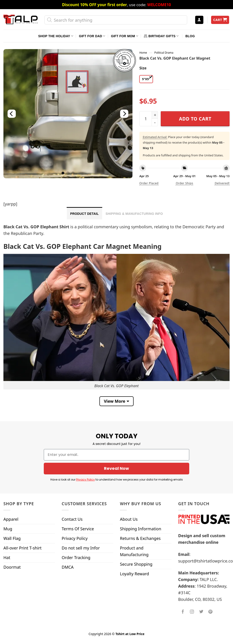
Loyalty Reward (135, 574)
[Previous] (12, 114)
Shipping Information (141, 529)
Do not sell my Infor (81, 548)
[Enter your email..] (116, 455)
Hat (7, 557)
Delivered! (222, 183)
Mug (8, 529)
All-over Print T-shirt (22, 548)
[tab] (84, 213)
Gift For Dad (92, 36)
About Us (129, 519)
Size (143, 68)
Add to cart (195, 119)
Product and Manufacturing (134, 551)
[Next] (124, 114)
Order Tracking (76, 557)
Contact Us (72, 519)
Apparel (11, 519)
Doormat (12, 567)
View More (114, 401)
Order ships (184, 183)
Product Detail (84, 214)
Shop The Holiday (56, 36)
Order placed (149, 183)
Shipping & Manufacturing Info (134, 214)
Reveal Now (116, 468)
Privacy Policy (85, 480)
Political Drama (164, 53)
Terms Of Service (78, 529)
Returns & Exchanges (140, 538)
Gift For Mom (125, 36)
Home (143, 53)
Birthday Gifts (161, 36)
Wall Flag (12, 538)
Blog (190, 36)
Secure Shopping (136, 564)
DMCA (68, 567)
